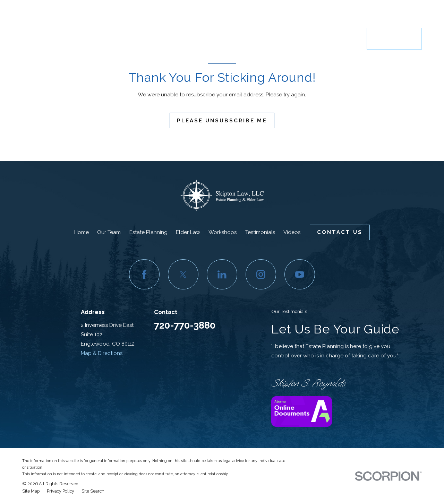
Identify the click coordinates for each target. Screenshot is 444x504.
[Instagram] (261, 275)
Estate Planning (148, 232)
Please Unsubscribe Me (222, 121)
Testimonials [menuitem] (308, 38)
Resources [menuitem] (346, 38)
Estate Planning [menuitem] (198, 38)
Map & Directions (102, 353)
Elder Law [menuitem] (233, 38)
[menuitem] (31, 491)
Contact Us (394, 38)
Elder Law (188, 232)
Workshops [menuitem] (269, 38)
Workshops (223, 232)
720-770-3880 (391, 14)
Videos (292, 232)
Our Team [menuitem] (167, 38)
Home (82, 232)
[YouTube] (300, 275)
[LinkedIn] (222, 275)
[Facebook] (144, 275)
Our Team (109, 232)
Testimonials (260, 232)
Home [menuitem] (145, 38)
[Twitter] (183, 275)
